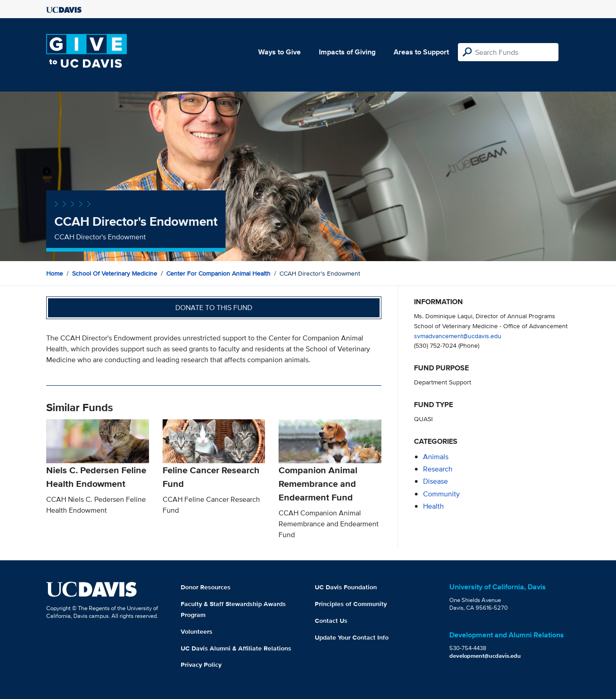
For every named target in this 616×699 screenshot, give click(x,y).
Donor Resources (206, 587)
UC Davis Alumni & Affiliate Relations (236, 648)
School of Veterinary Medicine (115, 273)
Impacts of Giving (347, 52)
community (441, 494)
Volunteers (197, 631)
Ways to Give (279, 52)
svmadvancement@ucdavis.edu (458, 336)
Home (55, 273)
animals (436, 457)
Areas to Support (421, 52)
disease (436, 481)
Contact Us (331, 621)
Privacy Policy (201, 665)
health (433, 506)
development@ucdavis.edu (485, 656)
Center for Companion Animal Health (218, 273)
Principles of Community (351, 604)
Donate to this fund (214, 308)
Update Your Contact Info (352, 637)
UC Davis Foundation (346, 587)
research (438, 469)
